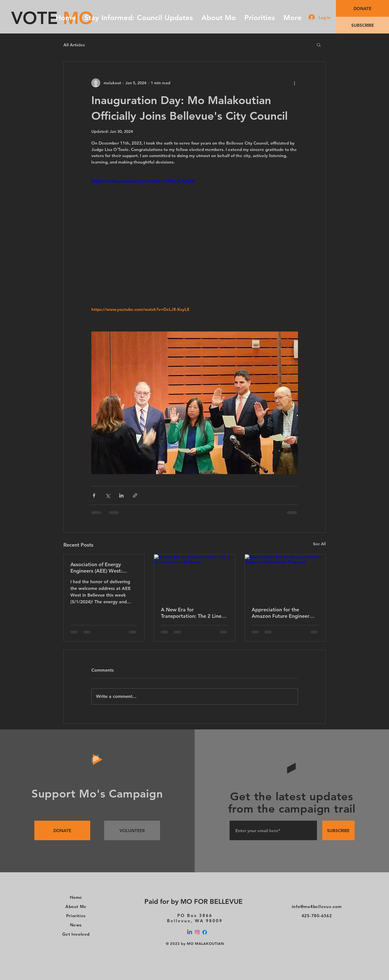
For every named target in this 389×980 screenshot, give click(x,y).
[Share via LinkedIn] (121, 495)
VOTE (34, 18)
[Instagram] (197, 932)
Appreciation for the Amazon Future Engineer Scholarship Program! (281, 613)
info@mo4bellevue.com (317, 906)
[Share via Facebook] (94, 495)
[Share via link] (135, 495)
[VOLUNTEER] (132, 830)
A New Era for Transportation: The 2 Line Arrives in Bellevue (191, 613)
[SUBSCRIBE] (362, 25)
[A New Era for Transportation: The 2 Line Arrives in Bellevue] (194, 577)
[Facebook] (205, 932)
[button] (319, 45)
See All (319, 544)
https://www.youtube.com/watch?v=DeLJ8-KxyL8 (143, 181)
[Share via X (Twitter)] (108, 495)
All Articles (74, 45)
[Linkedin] (190, 932)
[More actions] (295, 83)
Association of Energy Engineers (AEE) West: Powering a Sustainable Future (98, 568)
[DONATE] (362, 8)
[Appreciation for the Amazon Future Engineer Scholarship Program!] (285, 577)
